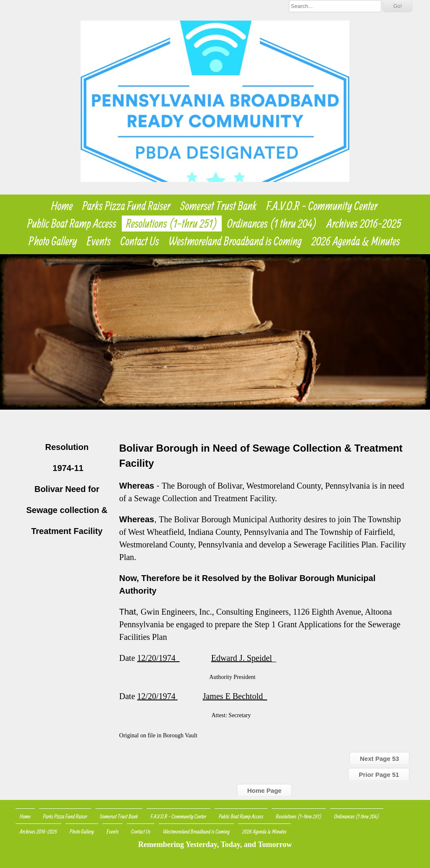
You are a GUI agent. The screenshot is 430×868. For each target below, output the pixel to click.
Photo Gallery (53, 241)
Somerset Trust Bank (219, 206)
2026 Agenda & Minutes (356, 241)
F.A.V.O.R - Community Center (322, 206)
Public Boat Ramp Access (72, 224)
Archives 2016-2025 (364, 224)
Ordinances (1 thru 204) (272, 224)
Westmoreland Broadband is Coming (235, 241)
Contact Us (140, 241)
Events (99, 241)
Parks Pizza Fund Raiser (126, 206)
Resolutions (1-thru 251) (172, 224)
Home (62, 206)
